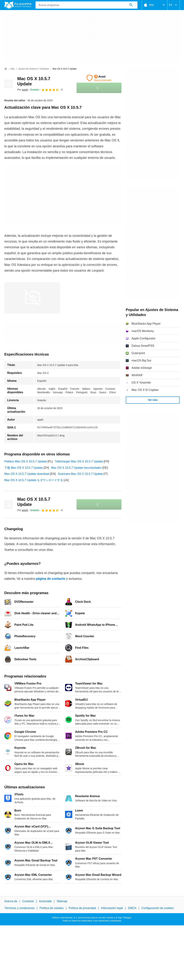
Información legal (112, 908)
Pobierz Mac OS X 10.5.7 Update (26, 461)
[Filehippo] (18, 5)
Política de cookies (51, 908)
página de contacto (50, 579)
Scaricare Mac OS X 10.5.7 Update (80, 474)
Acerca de (11, 901)
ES (173, 5)
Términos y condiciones (19, 908)
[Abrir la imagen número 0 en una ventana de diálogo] (32, 298)
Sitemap (62, 901)
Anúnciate (45, 901)
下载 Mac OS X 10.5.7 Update (24, 468)
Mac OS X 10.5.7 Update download (27, 474)
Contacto (28, 901)
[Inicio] (6, 69)
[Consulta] (87, 5)
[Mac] (13, 69)
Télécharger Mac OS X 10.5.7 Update (79, 461)
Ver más (153, 400)
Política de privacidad (82, 908)
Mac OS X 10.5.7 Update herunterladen (76, 468)
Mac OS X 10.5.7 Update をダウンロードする (34, 480)
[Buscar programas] (131, 5)
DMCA (132, 908)
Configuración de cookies (158, 908)
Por (23, 90)
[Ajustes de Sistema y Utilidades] (34, 69)
